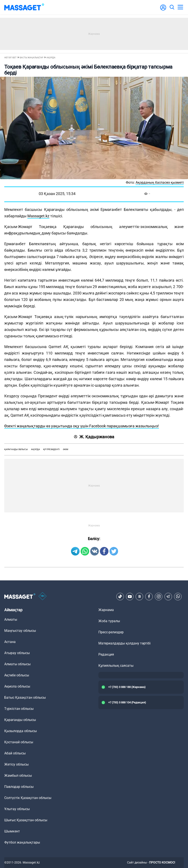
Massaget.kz (38, 216)
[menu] (180, 7)
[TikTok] (120, 596)
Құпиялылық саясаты (116, 666)
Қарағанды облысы (20, 720)
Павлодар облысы (19, 787)
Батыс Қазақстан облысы (25, 698)
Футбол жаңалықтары (22, 842)
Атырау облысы (17, 653)
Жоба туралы (109, 621)
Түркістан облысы (19, 709)
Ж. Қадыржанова (94, 437)
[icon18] (43, 596)
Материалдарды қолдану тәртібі (124, 643)
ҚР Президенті (51, 449)
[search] (172, 7)
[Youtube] (130, 596)
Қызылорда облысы (21, 731)
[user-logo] (163, 10)
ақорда (36, 449)
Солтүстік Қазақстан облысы (28, 798)
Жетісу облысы (16, 764)
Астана (10, 642)
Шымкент (12, 831)
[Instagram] (159, 596)
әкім (66, 449)
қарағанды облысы (16, 449)
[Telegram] (168, 596)
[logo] (24, 7)
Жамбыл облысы (18, 776)
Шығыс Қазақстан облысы (26, 820)
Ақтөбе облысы (17, 675)
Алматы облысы (17, 664)
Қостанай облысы (19, 742)
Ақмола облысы (17, 686)
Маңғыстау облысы (20, 631)
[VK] (139, 596)
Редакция (106, 654)
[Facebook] (149, 596)
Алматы (11, 619)
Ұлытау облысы (17, 809)
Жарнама (106, 610)
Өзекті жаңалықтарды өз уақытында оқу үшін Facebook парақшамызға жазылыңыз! (82, 426)
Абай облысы (15, 753)
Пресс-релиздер (111, 632)
